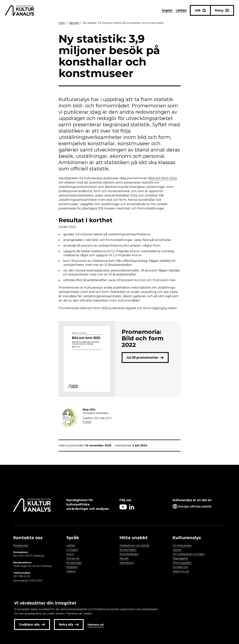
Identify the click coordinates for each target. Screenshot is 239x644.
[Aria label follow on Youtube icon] (123, 509)
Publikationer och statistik (134, 545)
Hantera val (96, 625)
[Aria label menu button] (222, 10)
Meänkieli (72, 567)
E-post (87, 422)
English (167, 10)
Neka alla (69, 625)
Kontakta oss (180, 567)
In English (72, 550)
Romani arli (73, 558)
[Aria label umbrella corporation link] (198, 507)
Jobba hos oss (181, 571)
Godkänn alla (32, 625)
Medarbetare (21, 545)
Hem (62, 23)
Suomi (70, 554)
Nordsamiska (74, 563)
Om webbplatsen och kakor (189, 554)
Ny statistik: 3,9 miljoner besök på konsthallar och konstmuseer (125, 23)
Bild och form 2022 (163, 178)
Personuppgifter (182, 563)
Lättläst (181, 10)
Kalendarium (127, 563)
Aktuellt (74, 23)
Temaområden (128, 550)
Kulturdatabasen (129, 554)
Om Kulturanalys (182, 545)
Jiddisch (71, 571)
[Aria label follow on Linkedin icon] (132, 509)
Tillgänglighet (180, 558)
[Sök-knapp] (200, 10)
